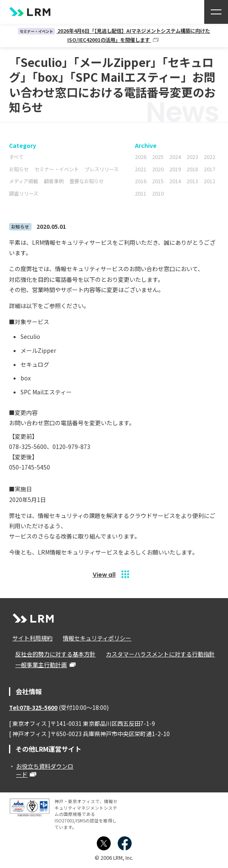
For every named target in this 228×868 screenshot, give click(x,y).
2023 (192, 157)
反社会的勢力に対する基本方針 (55, 654)
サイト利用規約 (32, 638)
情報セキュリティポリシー (96, 638)
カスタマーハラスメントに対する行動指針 (160, 654)
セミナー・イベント (57, 169)
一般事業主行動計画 (41, 665)
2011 (141, 193)
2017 (210, 169)
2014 (175, 181)
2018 (192, 169)
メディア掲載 (24, 181)
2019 (175, 169)
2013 (192, 181)
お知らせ (19, 169)
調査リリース (24, 193)
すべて (16, 157)
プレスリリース (101, 169)
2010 (158, 193)
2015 (158, 181)
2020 (158, 169)
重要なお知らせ (87, 181)
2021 (141, 169)
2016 (141, 181)
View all (104, 575)
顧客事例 (54, 181)
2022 (210, 157)
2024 (175, 157)
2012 (210, 181)
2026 (141, 157)
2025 (158, 157)
